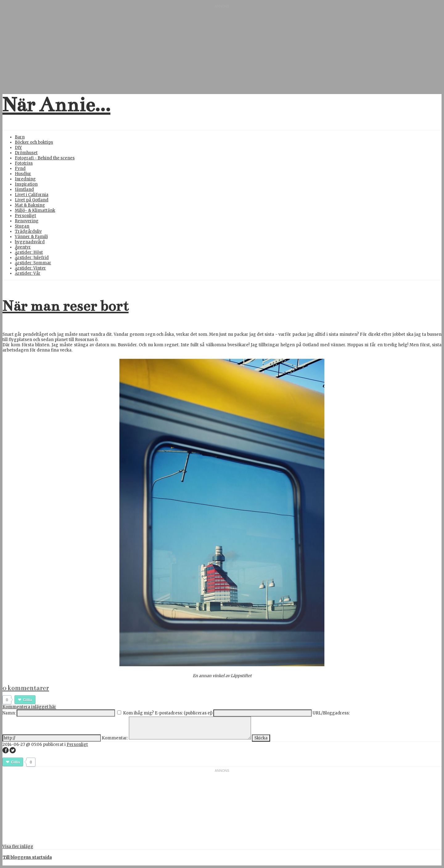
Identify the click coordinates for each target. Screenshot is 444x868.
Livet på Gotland (32, 200)
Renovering (27, 221)
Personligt (25, 216)
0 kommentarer (26, 688)
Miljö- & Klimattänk (35, 210)
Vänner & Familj (31, 237)
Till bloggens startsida (27, 857)
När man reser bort (66, 306)
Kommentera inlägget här (29, 707)
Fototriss (24, 163)
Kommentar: (115, 738)
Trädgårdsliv (28, 231)
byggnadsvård (30, 242)
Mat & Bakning (30, 205)
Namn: (9, 713)
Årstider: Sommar (33, 263)
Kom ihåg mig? (138, 713)
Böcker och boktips (34, 142)
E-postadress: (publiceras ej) (184, 713)
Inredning (25, 179)
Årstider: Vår (28, 273)
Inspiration (26, 184)
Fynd (20, 169)
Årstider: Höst (29, 252)
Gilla (27, 700)
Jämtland (24, 189)
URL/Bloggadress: (331, 713)
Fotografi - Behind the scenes (45, 158)
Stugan (22, 226)
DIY (18, 148)
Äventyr (23, 247)
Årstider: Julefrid (32, 258)
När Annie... (56, 105)
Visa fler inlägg (18, 847)
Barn (20, 137)
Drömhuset (26, 153)
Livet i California (32, 195)
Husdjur (23, 174)
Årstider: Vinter (30, 268)
